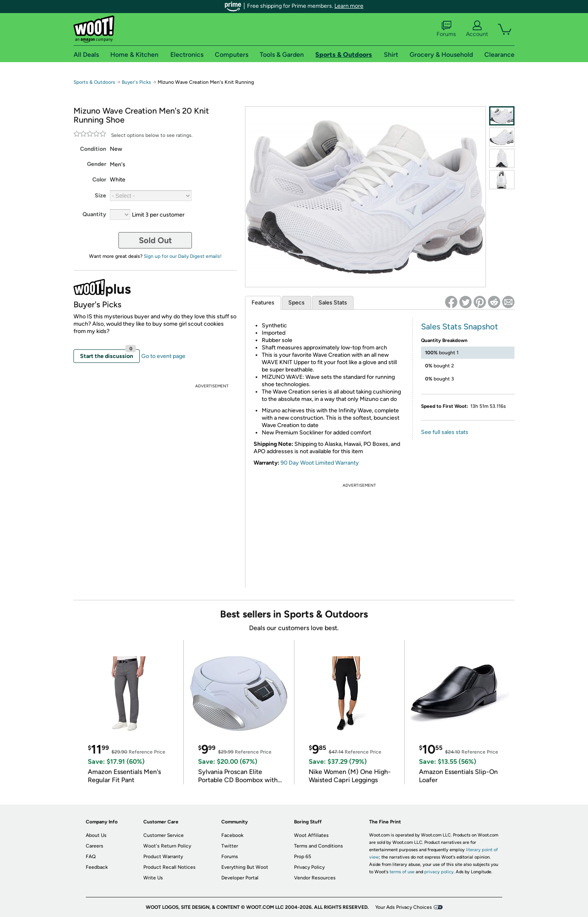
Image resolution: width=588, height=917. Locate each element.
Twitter (230, 846)
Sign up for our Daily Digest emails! (183, 256)
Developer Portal (240, 878)
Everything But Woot (245, 867)
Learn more (349, 6)
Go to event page (163, 356)
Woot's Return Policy (167, 846)
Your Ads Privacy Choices (404, 907)
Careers (95, 846)
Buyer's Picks (136, 82)
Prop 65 (303, 857)
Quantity (94, 214)
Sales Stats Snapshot (460, 327)
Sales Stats (333, 303)
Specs (296, 303)
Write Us (153, 878)
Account (477, 29)
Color (99, 180)
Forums (446, 29)
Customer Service (164, 835)
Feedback (97, 867)
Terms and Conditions (318, 846)
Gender (97, 164)
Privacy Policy (309, 867)
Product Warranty (163, 857)
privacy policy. (439, 872)
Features (263, 303)
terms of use (402, 872)
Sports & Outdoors (94, 82)
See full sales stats (445, 432)
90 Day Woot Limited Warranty (320, 463)
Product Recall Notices (169, 867)
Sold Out (155, 240)
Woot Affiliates (311, 835)
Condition (93, 149)
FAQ (91, 857)
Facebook (232, 835)
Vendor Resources (315, 878)
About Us (96, 835)
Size (100, 196)
